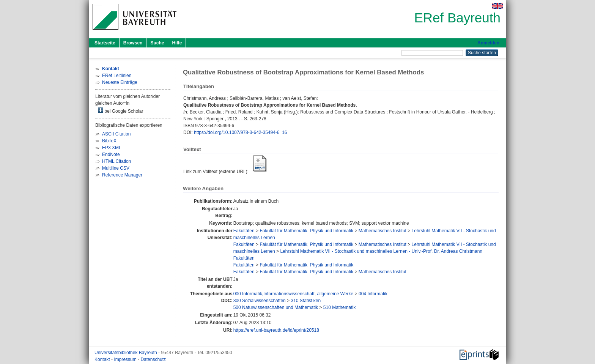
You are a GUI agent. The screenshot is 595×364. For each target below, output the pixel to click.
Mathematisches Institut (382, 231)
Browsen (133, 43)
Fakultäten (244, 231)
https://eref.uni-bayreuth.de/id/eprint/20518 (276, 330)
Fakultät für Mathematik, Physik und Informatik (306, 231)
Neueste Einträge (120, 82)
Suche (157, 43)
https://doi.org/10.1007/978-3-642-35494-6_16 (241, 132)
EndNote (111, 154)
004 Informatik (373, 294)
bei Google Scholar (120, 111)
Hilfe (177, 43)
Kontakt (103, 359)
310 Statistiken (306, 301)
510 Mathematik (339, 307)
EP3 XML (112, 148)
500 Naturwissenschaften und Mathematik (276, 307)
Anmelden (488, 43)
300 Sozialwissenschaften (260, 301)
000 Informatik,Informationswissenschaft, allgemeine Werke (294, 294)
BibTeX (109, 141)
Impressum (126, 359)
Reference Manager (122, 175)
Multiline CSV (116, 168)
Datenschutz (153, 359)
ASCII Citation (116, 134)
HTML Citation (116, 161)
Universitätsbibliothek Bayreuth (126, 353)
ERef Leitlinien (117, 76)
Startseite (105, 43)
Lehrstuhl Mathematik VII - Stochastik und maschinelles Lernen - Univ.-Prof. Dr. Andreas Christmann (381, 251)
